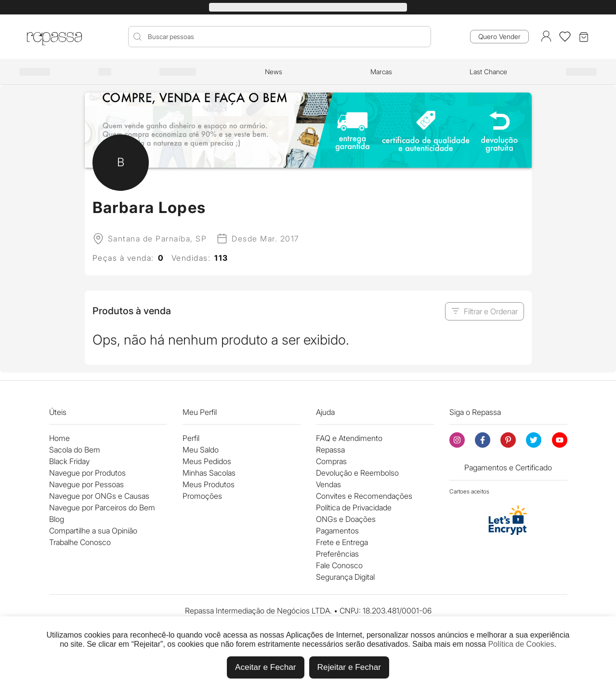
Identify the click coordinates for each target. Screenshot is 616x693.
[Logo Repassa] (54, 37)
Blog (57, 519)
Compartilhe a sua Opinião (93, 531)
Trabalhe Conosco (80, 542)
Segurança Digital (345, 577)
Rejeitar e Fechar (349, 667)
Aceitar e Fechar (266, 667)
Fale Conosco (339, 565)
